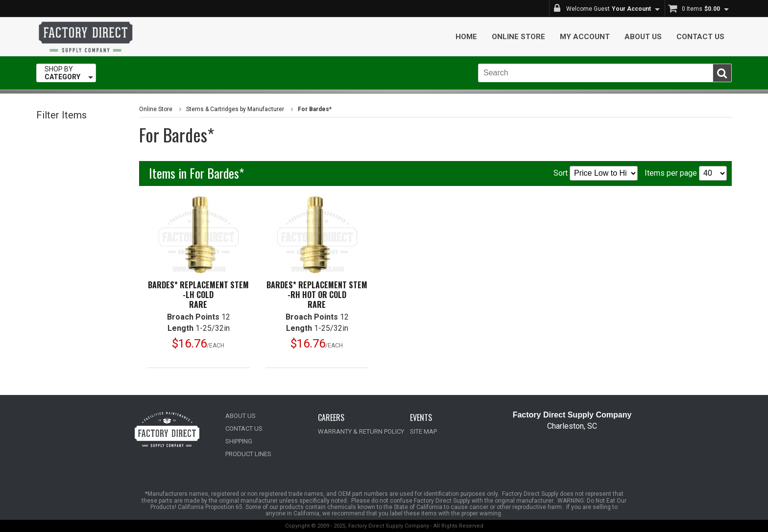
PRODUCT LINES (248, 454)
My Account (585, 37)
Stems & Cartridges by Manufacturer (235, 109)
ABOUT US (240, 416)
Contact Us (700, 37)
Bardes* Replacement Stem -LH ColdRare (198, 295)
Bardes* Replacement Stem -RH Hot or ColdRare (317, 295)
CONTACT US (244, 428)
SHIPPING (239, 441)
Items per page (686, 173)
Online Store (518, 37)
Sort (596, 173)
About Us (643, 37)
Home (466, 37)
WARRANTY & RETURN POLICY (361, 431)
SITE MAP (423, 431)
